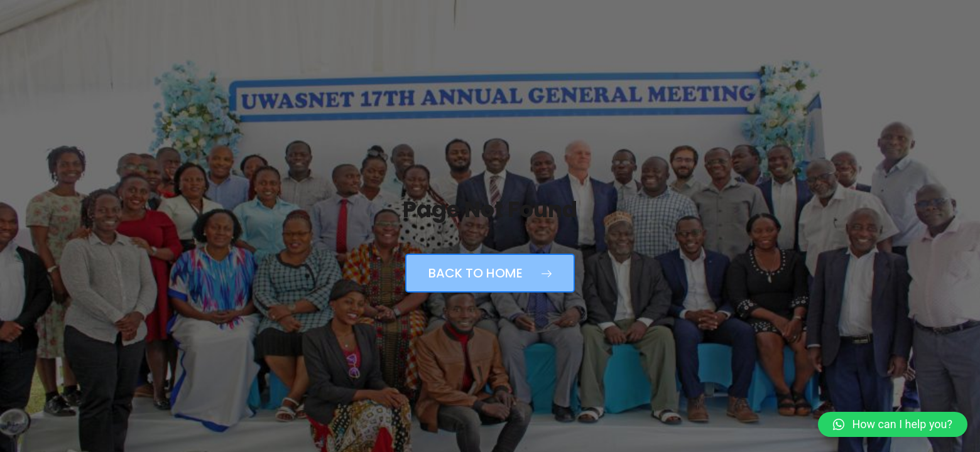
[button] (893, 424)
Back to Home (490, 273)
